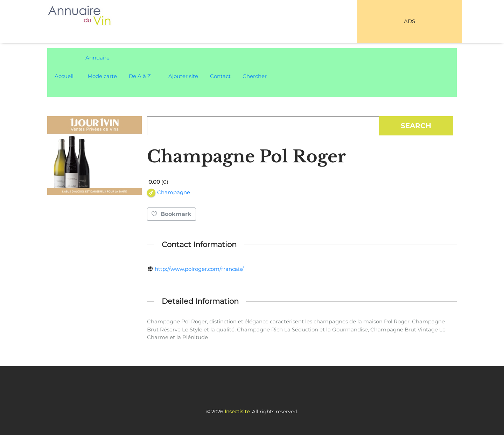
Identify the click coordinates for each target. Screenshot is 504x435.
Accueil (64, 76)
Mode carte (102, 76)
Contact (220, 76)
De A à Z (140, 76)
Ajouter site (183, 76)
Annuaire (97, 58)
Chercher (255, 76)
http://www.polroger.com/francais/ (199, 269)
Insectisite (237, 412)
